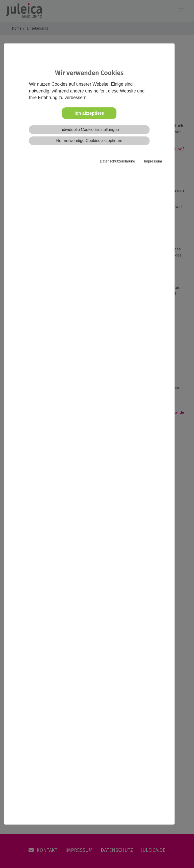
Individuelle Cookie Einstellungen (89, 130)
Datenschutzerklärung (117, 161)
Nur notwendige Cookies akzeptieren (89, 141)
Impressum (153, 161)
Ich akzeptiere (89, 113)
